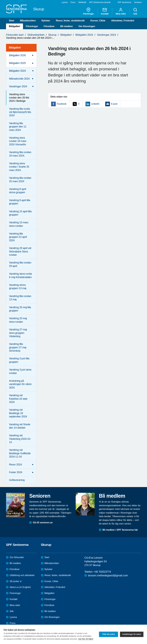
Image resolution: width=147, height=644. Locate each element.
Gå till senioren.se (43, 523)
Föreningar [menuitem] (88, 11)
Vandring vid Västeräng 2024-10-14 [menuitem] (20, 439)
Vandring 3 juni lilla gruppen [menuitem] (19, 360)
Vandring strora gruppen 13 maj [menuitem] (18, 287)
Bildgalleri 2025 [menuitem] (17, 63)
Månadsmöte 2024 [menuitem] (19, 79)
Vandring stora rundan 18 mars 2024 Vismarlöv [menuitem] (18, 141)
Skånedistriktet (36, 35)
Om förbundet (17, 557)
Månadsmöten (28, 21)
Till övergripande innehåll (0, 0)
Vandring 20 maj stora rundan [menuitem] (18, 320)
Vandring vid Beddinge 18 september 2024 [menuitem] (18, 413)
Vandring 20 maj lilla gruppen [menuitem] (20, 309)
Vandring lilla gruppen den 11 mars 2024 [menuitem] (18, 127)
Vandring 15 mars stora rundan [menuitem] (19, 224)
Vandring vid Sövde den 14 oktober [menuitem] (20, 426)
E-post (114, 104)
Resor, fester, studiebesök (70, 21)
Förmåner (49, 26)
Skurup (52, 35)
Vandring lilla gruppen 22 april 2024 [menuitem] (18, 237)
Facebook (62, 104)
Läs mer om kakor (86, 639)
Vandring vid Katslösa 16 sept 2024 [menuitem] (18, 399)
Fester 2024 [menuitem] (16, 472)
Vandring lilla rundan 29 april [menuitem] (20, 264)
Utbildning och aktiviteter (22, 575)
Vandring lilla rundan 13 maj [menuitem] (20, 298)
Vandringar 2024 (107, 35)
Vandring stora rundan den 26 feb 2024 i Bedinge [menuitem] (19, 98)
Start (12, 21)
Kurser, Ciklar (98, 21)
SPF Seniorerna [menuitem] (124, 2)
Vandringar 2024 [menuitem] (18, 86)
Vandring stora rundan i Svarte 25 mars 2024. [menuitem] (19, 167)
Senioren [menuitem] (138, 2)
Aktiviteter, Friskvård (123, 21)
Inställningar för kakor (132, 634)
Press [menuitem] (73, 2)
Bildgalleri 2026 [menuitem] (17, 55)
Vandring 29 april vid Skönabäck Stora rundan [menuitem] (20, 251)
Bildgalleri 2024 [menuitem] (17, 71)
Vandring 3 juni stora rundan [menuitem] (20, 371)
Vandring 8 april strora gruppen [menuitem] (18, 191)
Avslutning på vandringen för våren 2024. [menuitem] (20, 384)
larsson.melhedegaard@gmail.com (108, 575)
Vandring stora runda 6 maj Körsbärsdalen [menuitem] (20, 275)
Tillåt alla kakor (109, 634)
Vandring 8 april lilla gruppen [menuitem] (20, 202)
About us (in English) (20, 587)
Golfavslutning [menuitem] (17, 480)
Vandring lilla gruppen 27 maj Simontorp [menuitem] (18, 347)
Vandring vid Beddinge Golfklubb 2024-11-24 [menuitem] (20, 453)
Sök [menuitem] (135, 11)
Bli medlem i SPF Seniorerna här (120, 530)
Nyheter (46, 21)
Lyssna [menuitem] (65, 2)
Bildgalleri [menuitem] (15, 48)
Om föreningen (87, 26)
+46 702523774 (102, 572)
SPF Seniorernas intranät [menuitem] (100, 2)
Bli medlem (67, 26)
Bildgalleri (14, 26)
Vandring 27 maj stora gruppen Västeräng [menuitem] (18, 333)
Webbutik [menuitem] (82, 2)
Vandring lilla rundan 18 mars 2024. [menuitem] (20, 154)
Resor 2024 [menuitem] (15, 465)
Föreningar (32, 26)
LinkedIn (95, 104)
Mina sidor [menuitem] (121, 11)
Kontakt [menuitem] (105, 11)
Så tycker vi (16, 581)
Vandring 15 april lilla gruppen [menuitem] (20, 213)
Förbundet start (15, 35)
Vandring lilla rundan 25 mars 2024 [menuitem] (20, 180)
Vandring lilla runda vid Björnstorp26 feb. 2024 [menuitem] (20, 112)
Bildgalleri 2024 (84, 35)
